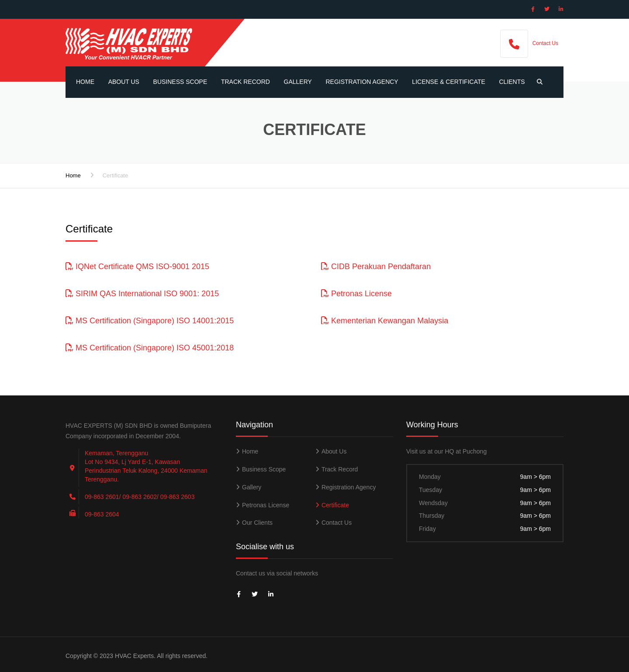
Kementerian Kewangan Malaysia (385, 321)
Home (85, 82)
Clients (512, 82)
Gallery (298, 82)
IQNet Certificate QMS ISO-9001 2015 (137, 267)
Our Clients (257, 523)
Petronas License (356, 294)
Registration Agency (362, 82)
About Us (124, 82)
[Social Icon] (533, 9)
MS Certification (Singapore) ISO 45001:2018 (150, 348)
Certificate (335, 505)
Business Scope (180, 82)
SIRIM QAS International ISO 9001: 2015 (142, 294)
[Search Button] (537, 82)
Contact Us (545, 43)
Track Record (245, 82)
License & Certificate (449, 82)
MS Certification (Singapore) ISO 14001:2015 (150, 321)
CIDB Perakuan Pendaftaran (376, 267)
